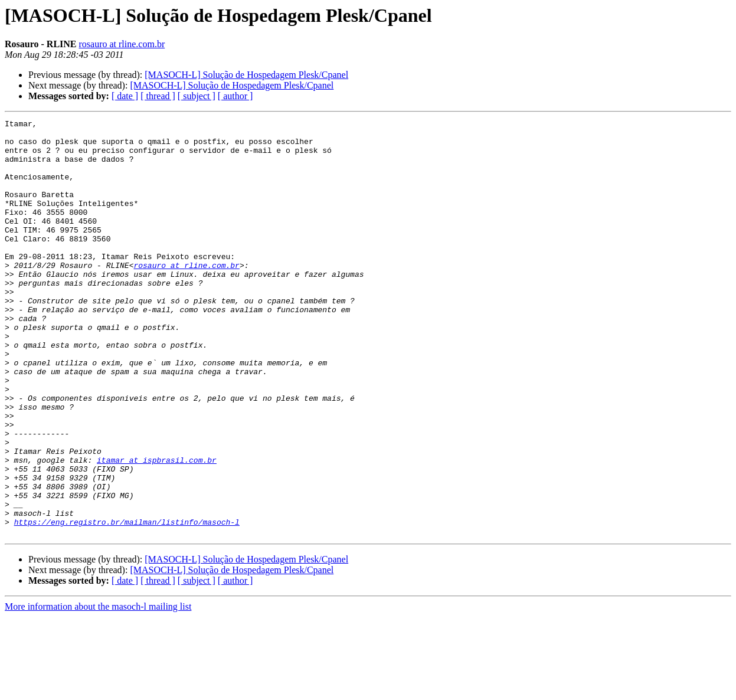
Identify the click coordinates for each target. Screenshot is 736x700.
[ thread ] (158, 96)
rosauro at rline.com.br (122, 44)
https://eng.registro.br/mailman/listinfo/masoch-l (127, 603)
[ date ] (125, 96)
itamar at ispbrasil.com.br (157, 529)
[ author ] (235, 96)
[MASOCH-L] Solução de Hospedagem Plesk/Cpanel (246, 75)
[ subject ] (197, 96)
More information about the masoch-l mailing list (98, 690)
